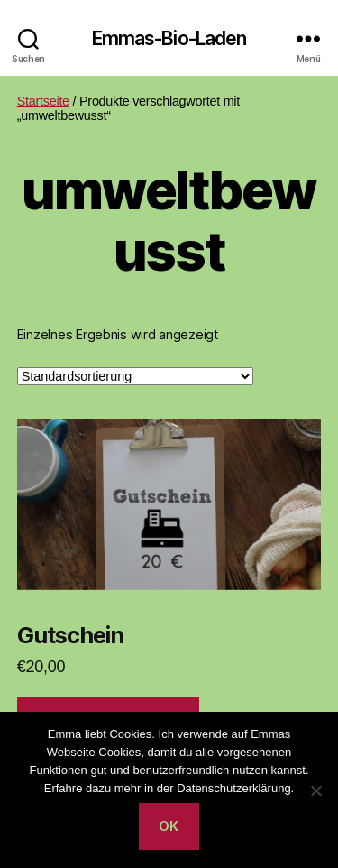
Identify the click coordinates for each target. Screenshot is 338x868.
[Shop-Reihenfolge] (135, 376)
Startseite (43, 101)
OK (169, 826)
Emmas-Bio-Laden (169, 38)
